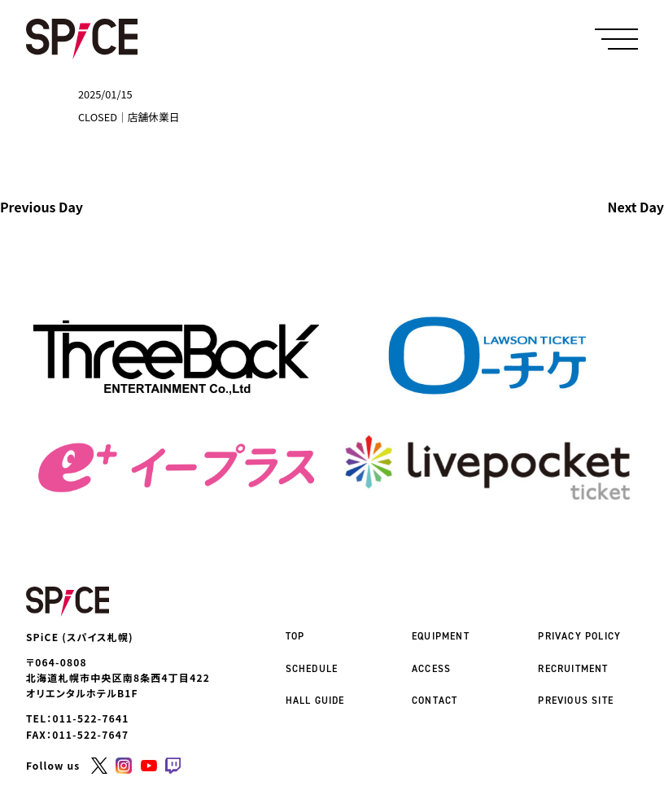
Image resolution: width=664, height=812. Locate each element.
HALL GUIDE (315, 701)
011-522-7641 (91, 718)
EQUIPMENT (441, 636)
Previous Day (41, 207)
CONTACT (435, 701)
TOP (295, 636)
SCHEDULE (312, 669)
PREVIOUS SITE (576, 701)
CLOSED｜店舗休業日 (129, 117)
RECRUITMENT (573, 669)
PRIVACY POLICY (579, 636)
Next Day (636, 207)
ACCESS (431, 669)
